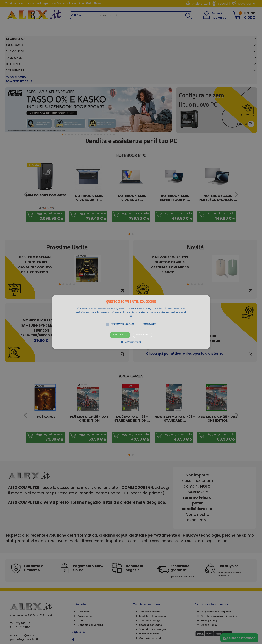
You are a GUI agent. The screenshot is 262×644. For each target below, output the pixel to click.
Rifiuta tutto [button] (143, 335)
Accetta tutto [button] (120, 335)
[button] (131, 322)
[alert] (131, 322)
